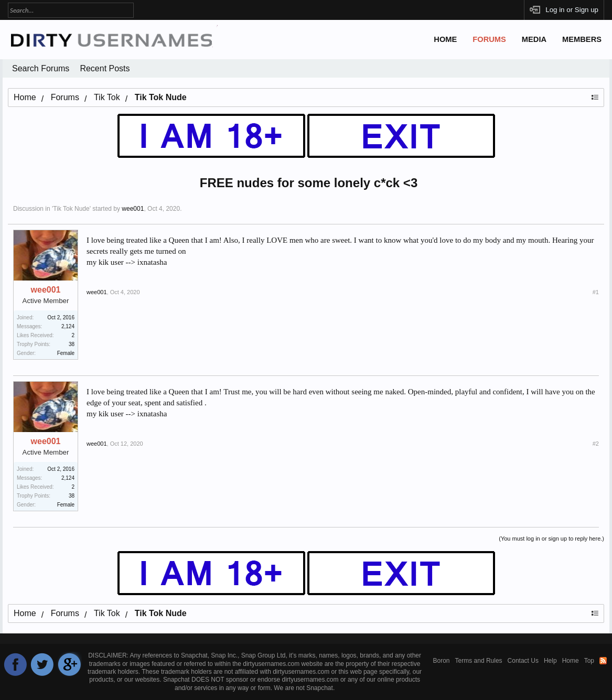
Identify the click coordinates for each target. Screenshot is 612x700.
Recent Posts (105, 68)
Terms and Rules (479, 661)
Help (550, 661)
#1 (596, 292)
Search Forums (41, 68)
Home (445, 39)
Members (582, 39)
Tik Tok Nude (71, 209)
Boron (442, 661)
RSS (603, 661)
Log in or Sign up (572, 10)
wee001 (133, 209)
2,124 (68, 326)
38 (72, 344)
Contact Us (523, 661)
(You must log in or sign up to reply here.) (551, 539)
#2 (596, 444)
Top (589, 661)
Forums (489, 39)
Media (534, 39)
